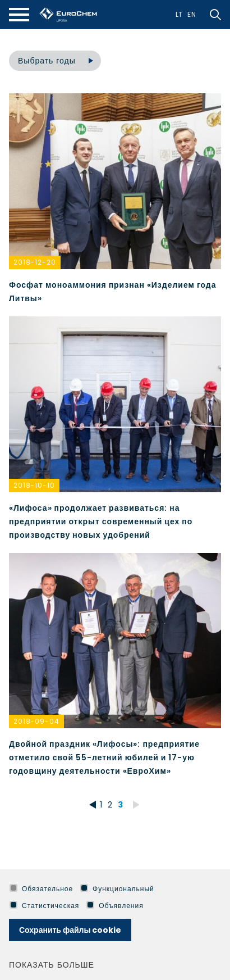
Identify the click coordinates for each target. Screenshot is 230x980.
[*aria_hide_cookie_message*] (219, 889)
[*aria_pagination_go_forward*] (136, 805)
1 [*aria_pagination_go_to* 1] (101, 805)
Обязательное (41, 889)
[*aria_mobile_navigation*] (19, 15)
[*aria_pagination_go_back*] (90, 805)
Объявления (115, 906)
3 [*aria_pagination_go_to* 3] (121, 805)
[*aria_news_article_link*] (115, 199)
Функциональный (117, 889)
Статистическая (44, 906)
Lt (180, 14)
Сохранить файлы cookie (70, 930)
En (192, 14)
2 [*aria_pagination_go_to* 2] (110, 805)
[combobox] (55, 61)
